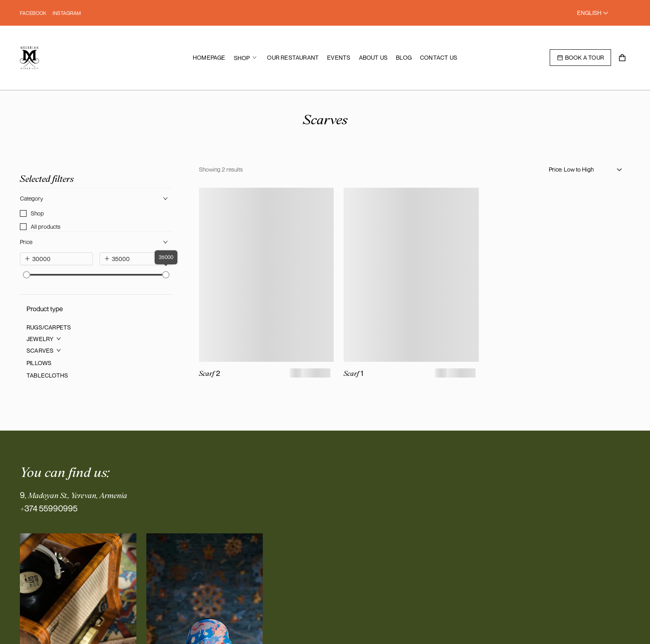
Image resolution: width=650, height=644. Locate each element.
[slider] (27, 275)
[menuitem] (209, 58)
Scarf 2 (210, 373)
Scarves (325, 119)
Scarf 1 (353, 373)
